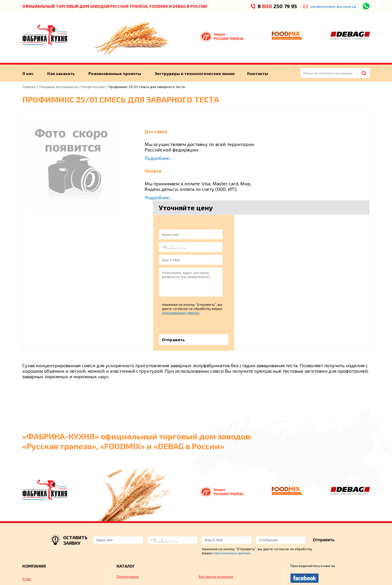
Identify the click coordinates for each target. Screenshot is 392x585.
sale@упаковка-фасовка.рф (333, 6)
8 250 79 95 (277, 6)
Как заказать (61, 73)
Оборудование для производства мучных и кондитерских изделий (144, 498)
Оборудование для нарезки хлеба (227, 510)
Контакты (259, 73)
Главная (29, 87)
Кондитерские (93, 87)
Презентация (127, 487)
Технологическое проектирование (228, 530)
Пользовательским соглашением (336, 574)
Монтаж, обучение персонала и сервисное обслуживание (143, 532)
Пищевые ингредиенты (59, 87)
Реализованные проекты (115, 73)
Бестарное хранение (216, 487)
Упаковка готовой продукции (141, 510)
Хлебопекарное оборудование (224, 496)
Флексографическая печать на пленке (231, 520)
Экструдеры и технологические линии (196, 73)
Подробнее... (158, 158)
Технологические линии (42, 532)
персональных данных (319, 223)
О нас (28, 73)
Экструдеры (32, 506)
